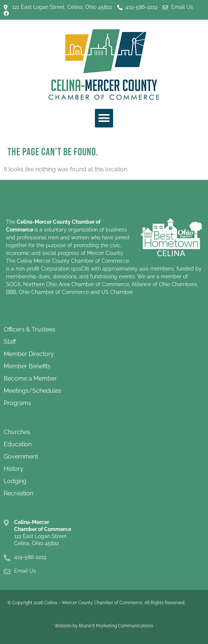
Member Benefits (27, 366)
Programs (17, 403)
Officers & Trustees (30, 329)
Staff (10, 342)
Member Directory (29, 354)
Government (21, 457)
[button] (104, 118)
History (14, 469)
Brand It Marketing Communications (116, 626)
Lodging (15, 481)
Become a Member (30, 378)
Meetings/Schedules (33, 391)
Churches (17, 432)
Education (18, 444)
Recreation (18, 493)
